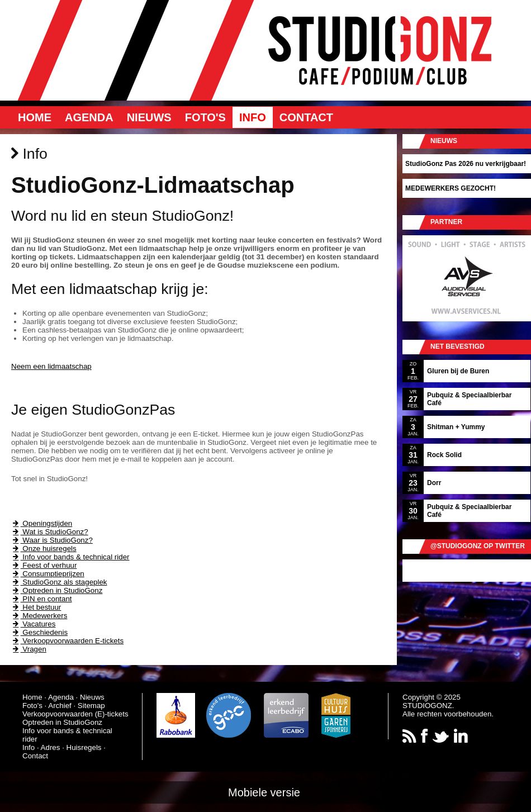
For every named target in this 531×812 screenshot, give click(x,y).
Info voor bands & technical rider (70, 557)
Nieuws (149, 117)
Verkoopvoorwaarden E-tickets (67, 641)
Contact (306, 117)
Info (253, 117)
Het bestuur (36, 607)
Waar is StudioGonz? (52, 540)
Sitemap (91, 706)
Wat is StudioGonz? (50, 532)
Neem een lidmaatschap (51, 366)
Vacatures (33, 624)
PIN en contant (42, 599)
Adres (51, 747)
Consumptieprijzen (48, 574)
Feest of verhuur (44, 565)
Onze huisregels (44, 549)
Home (35, 117)
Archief (60, 706)
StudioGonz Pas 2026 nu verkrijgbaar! (466, 164)
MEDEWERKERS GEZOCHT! (451, 188)
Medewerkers (39, 616)
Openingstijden (42, 523)
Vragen (29, 649)
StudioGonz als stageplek (59, 582)
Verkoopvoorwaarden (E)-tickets (75, 714)
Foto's (205, 117)
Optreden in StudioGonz (57, 590)
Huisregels (84, 747)
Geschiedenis (39, 632)
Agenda (89, 117)
